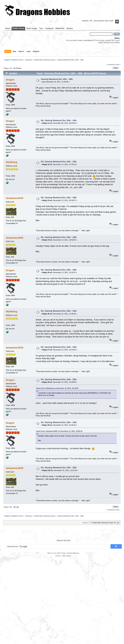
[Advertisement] (37, 604)
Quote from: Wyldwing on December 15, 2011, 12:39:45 (57, 388)
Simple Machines (73, 553)
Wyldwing (12, 162)
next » (118, 64)
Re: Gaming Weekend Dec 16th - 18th (59, 121)
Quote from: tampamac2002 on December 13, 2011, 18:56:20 (59, 431)
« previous (111, 64)
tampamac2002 (15, 198)
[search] (57, 546)
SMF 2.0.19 (51, 553)
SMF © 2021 (62, 553)
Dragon (10, 80)
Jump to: (85, 523)
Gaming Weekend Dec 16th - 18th (57, 79)
